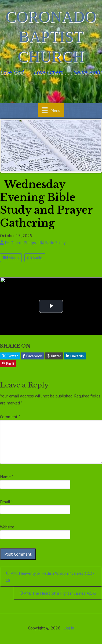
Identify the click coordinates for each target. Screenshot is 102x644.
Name (7, 477)
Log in (69, 628)
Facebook (32, 356)
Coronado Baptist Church (51, 37)
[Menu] (51, 110)
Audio (35, 258)
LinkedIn (75, 356)
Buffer (54, 356)
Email (6, 502)
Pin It (8, 363)
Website (7, 527)
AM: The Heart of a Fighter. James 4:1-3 (58, 593)
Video (11, 258)
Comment (10, 417)
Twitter (10, 356)
